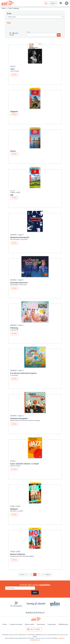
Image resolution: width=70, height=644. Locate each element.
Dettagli (14, 75)
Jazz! (12, 69)
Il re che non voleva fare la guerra (23, 373)
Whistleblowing (63, 624)
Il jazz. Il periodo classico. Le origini (25, 464)
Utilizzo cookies (29, 624)
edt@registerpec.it (35, 640)
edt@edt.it (62, 638)
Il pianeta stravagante (19, 418)
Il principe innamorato (19, 283)
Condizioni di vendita (16, 624)
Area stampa (41, 624)
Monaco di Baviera (18, 554)
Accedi (53, 3)
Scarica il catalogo (35, 629)
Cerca (28, 32)
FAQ (9, 23)
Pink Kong (14, 328)
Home (4, 8)
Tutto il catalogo (14, 8)
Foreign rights (52, 624)
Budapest (14, 509)
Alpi (12, 195)
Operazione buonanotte (20, 237)
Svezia (13, 151)
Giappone (14, 111)
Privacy (5, 624)
